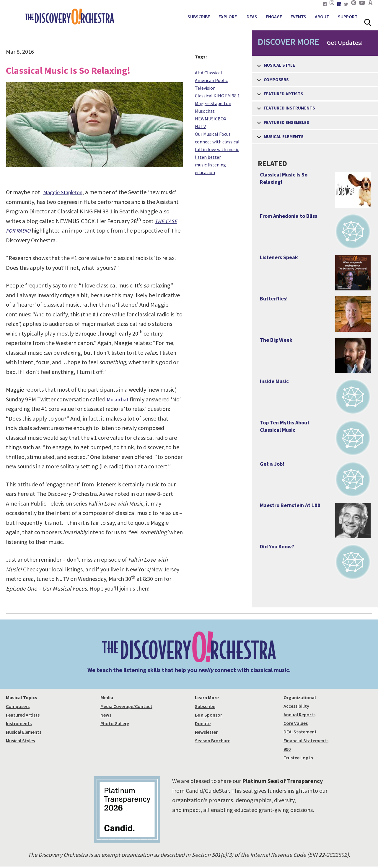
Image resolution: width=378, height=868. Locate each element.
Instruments (19, 723)
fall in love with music (217, 149)
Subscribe (205, 706)
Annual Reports (299, 715)
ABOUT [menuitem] (322, 17)
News (106, 715)
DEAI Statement (300, 732)
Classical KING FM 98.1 (217, 96)
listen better (208, 157)
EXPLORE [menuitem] (228, 17)
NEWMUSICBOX (211, 119)
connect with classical (217, 142)
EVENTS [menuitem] (298, 17)
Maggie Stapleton (65, 192)
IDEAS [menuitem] (251, 17)
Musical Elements (24, 732)
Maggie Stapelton (213, 103)
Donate (203, 723)
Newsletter (206, 732)
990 (287, 749)
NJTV (200, 126)
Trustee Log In (298, 758)
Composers (18, 706)
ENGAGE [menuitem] (274, 17)
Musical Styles (20, 741)
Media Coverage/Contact (126, 706)
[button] (259, 66)
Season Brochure (213, 741)
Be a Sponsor (208, 715)
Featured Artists (23, 715)
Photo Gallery (115, 723)
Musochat (119, 399)
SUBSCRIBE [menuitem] (199, 17)
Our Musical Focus (213, 134)
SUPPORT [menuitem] (348, 17)
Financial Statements (306, 741)
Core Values (296, 723)
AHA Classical (208, 73)
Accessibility (296, 706)
